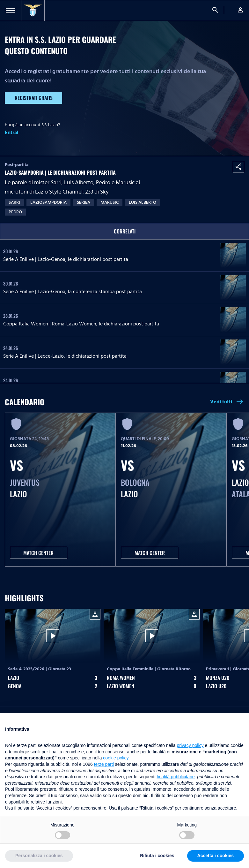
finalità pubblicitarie (176, 777)
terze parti (104, 764)
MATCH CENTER (38, 553)
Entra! (12, 133)
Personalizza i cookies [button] (39, 856)
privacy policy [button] (190, 745)
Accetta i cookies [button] (216, 856)
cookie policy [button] (116, 758)
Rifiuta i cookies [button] (157, 856)
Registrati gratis (34, 98)
